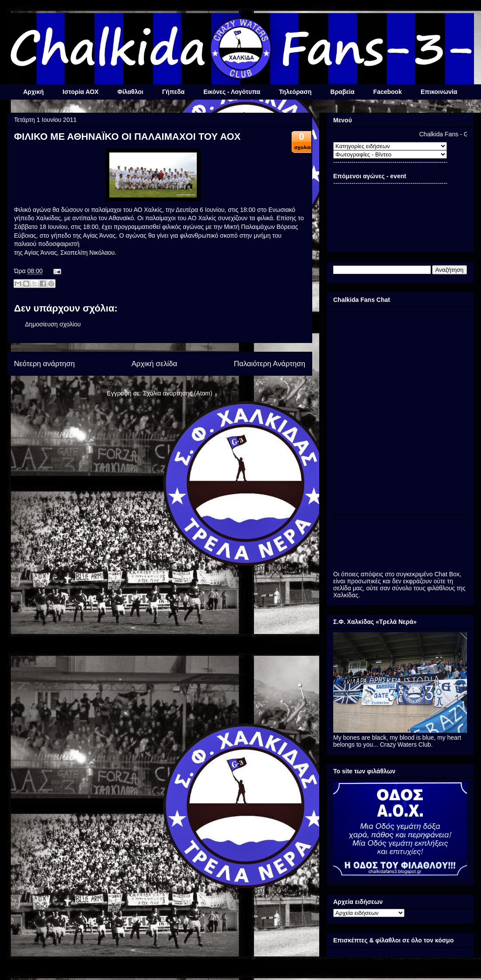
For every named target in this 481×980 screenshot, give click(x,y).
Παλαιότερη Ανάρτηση (270, 364)
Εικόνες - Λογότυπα (232, 92)
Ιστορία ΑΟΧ (80, 92)
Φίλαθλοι (130, 92)
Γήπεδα (173, 92)
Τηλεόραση (295, 92)
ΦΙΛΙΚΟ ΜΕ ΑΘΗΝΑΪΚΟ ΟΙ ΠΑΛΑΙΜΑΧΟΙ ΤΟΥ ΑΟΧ (127, 137)
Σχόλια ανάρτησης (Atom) (178, 393)
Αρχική (33, 92)
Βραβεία (343, 92)
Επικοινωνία (439, 92)
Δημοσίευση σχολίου (53, 324)
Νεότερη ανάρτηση (44, 364)
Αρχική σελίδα (155, 364)
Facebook (388, 92)
